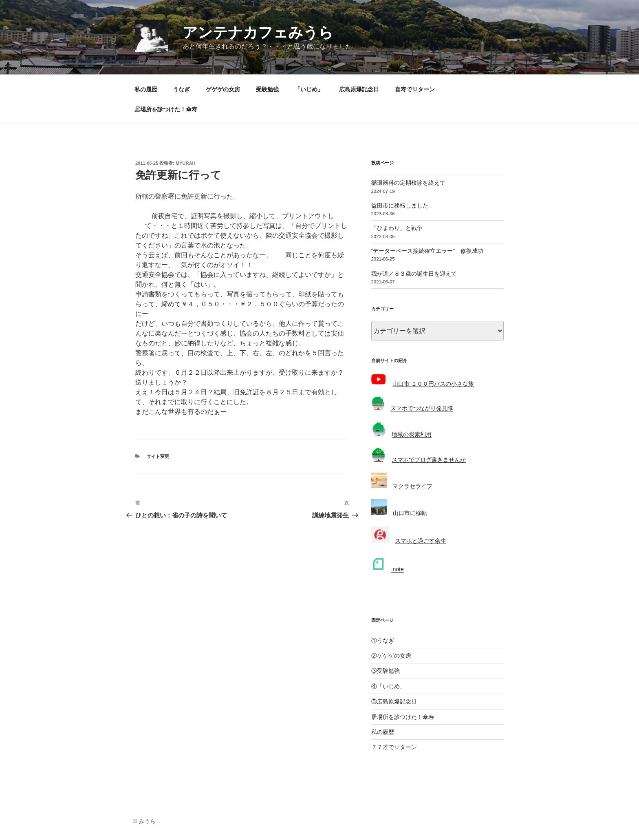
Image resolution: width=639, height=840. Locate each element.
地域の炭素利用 (412, 434)
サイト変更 (158, 456)
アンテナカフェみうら (258, 32)
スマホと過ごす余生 (421, 541)
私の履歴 (146, 89)
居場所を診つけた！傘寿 (166, 109)
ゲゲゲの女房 (223, 89)
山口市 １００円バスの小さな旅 (433, 384)
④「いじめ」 (388, 686)
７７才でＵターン (394, 747)
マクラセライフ (412, 486)
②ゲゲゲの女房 (391, 656)
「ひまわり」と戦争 (397, 228)
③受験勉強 (386, 671)
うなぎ (181, 89)
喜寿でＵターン (415, 89)
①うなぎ (383, 641)
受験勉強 (267, 89)
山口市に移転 (410, 513)
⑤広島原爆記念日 (394, 701)
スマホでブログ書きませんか (429, 460)
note (398, 569)
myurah (185, 163)
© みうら (144, 821)
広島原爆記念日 (359, 89)
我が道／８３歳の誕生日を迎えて (414, 274)
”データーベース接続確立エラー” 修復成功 (427, 251)
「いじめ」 (309, 89)
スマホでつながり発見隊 (422, 408)
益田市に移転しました (400, 206)
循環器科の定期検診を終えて (408, 183)
